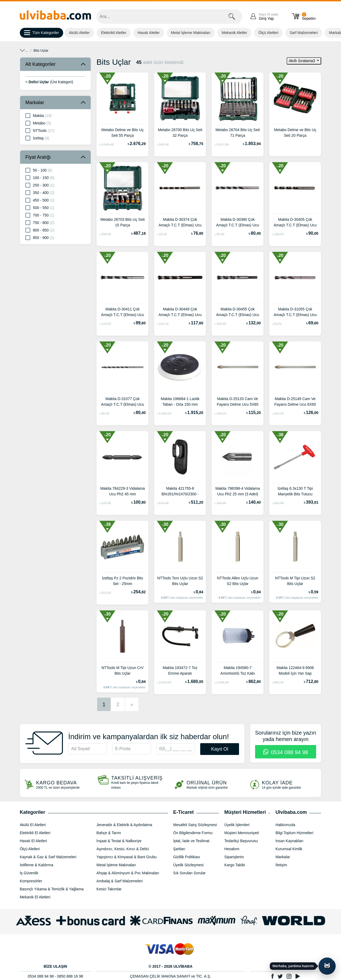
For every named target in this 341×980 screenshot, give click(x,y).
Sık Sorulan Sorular (189, 873)
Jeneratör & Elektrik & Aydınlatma (124, 825)
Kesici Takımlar (109, 889)
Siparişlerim (234, 857)
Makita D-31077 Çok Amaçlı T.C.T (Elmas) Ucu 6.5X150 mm (123, 402)
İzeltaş (37, 138)
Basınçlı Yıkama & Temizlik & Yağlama (52, 889)
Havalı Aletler (149, 33)
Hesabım (232, 849)
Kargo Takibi (235, 865)
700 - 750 (40, 215)
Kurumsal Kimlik (289, 849)
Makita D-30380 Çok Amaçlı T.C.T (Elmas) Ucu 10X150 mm (238, 223)
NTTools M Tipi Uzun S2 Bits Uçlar (295, 581)
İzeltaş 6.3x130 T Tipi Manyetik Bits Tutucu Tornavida (295, 492)
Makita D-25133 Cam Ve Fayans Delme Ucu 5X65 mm (238, 402)
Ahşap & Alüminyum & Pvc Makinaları (128, 873)
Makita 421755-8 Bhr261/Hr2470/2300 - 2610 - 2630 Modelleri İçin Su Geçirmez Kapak (180, 492)
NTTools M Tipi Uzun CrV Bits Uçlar (122, 671)
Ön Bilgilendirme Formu (193, 833)
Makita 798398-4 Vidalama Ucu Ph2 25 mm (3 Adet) (238, 491)
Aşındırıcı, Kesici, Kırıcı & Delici (65, 50)
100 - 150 (40, 177)
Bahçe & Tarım (109, 833)
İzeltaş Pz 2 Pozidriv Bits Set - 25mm (122, 581)
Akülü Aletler (79, 33)
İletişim (281, 865)
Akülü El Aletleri (33, 825)
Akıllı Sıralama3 (302, 61)
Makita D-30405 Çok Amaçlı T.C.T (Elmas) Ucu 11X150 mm (295, 223)
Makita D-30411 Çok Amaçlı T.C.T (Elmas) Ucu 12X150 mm (123, 313)
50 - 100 (39, 170)
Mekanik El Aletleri (35, 897)
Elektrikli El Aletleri (35, 833)
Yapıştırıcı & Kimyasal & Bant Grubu (126, 857)
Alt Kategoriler (41, 64)
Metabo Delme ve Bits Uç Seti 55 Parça (123, 133)
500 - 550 (40, 207)
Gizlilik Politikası (187, 857)
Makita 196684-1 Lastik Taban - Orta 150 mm (180, 402)
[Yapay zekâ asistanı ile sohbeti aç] (327, 966)
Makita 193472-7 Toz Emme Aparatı (180, 671)
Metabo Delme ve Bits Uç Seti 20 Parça (295, 133)
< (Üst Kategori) (49, 82)
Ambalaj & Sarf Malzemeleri (120, 881)
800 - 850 (40, 230)
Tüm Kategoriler (42, 33)
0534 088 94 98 (286, 752)
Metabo (38, 123)
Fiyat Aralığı (38, 157)
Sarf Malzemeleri (304, 33)
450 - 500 (40, 200)
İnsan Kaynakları (289, 841)
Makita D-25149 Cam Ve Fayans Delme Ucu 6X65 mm (295, 402)
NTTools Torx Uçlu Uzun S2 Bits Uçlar (180, 581)
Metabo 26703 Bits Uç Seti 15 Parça (123, 222)
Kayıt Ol (219, 749)
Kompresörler (31, 881)
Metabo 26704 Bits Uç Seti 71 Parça (238, 133)
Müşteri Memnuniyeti (242, 833)
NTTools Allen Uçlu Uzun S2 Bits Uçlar (238, 581)
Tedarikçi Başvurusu (241, 841)
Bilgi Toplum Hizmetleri (294, 833)
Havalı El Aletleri (33, 841)
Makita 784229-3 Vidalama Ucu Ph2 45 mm (123, 491)
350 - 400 (40, 192)
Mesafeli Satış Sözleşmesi (195, 825)
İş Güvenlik (29, 873)
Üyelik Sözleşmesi (188, 865)
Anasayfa (27, 50)
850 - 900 (40, 237)
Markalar (35, 102)
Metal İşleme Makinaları (191, 33)
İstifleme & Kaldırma (37, 865)
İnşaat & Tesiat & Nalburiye (119, 841)
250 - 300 (40, 185)
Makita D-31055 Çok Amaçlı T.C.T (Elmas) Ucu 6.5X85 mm (295, 313)
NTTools (40, 130)
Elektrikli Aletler (114, 33)
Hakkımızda (285, 825)
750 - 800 (40, 222)
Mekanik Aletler (234, 33)
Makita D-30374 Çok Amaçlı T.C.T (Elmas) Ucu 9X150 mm (180, 223)
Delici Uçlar (104, 50)
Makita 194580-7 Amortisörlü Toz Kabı (238, 671)
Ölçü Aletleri (268, 33)
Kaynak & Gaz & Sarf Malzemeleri (48, 857)
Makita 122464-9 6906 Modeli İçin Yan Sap (295, 671)
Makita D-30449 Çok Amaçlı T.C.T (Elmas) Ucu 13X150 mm (180, 313)
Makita (39, 115)
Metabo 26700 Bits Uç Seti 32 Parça (180, 133)
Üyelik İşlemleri (237, 825)
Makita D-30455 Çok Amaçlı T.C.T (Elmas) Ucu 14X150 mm (238, 313)
